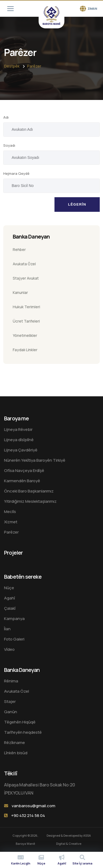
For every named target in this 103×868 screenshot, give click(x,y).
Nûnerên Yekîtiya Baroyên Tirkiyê (35, 460)
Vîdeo (9, 649)
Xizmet (11, 522)
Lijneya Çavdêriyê (21, 450)
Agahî (9, 598)
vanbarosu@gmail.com (33, 806)
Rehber (19, 249)
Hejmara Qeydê (16, 173)
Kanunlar (20, 292)
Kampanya (14, 619)
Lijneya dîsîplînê (19, 440)
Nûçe (9, 588)
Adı (6, 117)
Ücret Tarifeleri (26, 321)
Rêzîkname (15, 743)
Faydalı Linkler (25, 350)
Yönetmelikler (25, 335)
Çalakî (10, 608)
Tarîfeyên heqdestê (23, 732)
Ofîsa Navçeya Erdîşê (24, 470)
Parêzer (34, 66)
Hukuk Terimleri (26, 307)
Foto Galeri (14, 639)
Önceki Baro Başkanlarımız (29, 491)
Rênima (11, 681)
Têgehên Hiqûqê (20, 722)
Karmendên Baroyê (22, 481)
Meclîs (10, 512)
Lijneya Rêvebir (18, 429)
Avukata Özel (24, 264)
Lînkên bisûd (16, 753)
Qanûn (11, 712)
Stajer (10, 701)
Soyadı (9, 145)
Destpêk (12, 66)
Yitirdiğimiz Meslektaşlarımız (30, 501)
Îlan (7, 629)
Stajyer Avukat (26, 278)
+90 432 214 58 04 (28, 815)
